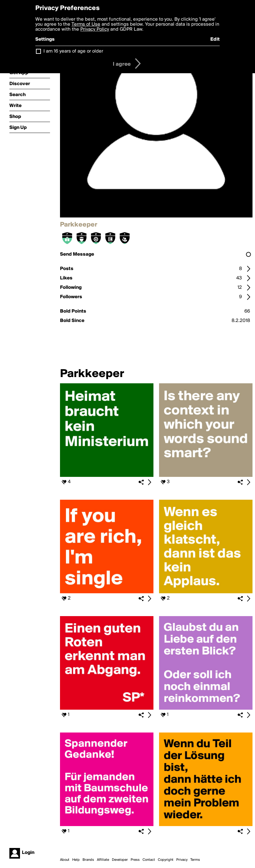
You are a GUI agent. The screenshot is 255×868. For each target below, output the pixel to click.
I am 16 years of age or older (73, 51)
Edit (215, 39)
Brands (88, 860)
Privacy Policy (95, 29)
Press (135, 860)
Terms (195, 860)
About (65, 860)
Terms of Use (86, 24)
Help (76, 860)
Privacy (182, 860)
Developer (120, 860)
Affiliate (103, 860)
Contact (149, 860)
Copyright (166, 860)
